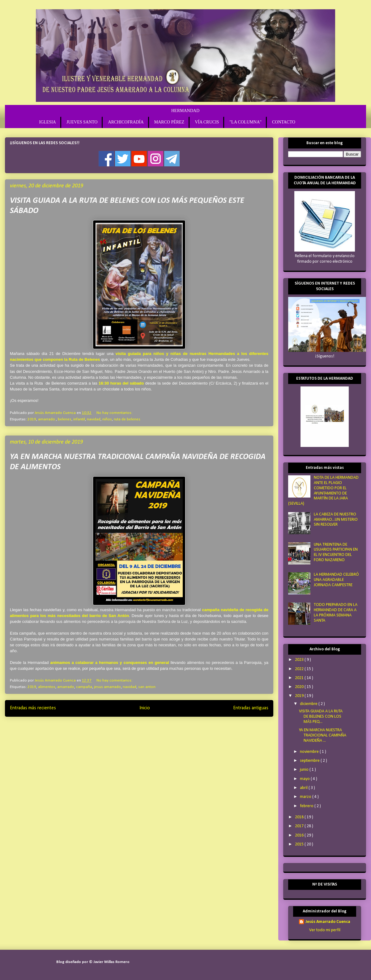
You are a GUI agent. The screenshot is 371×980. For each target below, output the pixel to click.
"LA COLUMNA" (245, 122)
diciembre (309, 704)
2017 (300, 826)
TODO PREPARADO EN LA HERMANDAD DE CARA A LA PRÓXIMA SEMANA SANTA (336, 613)
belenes (65, 419)
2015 (300, 844)
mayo (305, 779)
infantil (79, 419)
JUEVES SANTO (82, 122)
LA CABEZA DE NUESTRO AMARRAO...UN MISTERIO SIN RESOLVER (336, 520)
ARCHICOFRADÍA (126, 122)
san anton (147, 687)
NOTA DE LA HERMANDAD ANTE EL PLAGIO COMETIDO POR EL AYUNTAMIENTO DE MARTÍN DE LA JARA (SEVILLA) (323, 491)
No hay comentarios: (114, 413)
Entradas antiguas (251, 708)
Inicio (145, 708)
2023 (300, 660)
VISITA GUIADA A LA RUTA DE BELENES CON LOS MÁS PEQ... (321, 717)
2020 (300, 687)
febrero (307, 806)
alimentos (47, 687)
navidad (94, 419)
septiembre (310, 761)
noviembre (310, 752)
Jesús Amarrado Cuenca (328, 922)
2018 (300, 817)
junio (305, 770)
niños (107, 419)
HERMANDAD (185, 111)
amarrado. (47, 419)
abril (304, 788)
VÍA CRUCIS (207, 122)
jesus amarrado (107, 687)
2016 (300, 835)
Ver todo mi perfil (325, 930)
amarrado (66, 687)
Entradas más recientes (33, 708)
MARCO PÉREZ (169, 122)
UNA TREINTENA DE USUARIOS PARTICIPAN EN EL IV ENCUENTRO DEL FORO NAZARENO (336, 552)
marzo (306, 797)
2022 (300, 669)
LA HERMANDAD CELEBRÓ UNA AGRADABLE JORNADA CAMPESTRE (336, 580)
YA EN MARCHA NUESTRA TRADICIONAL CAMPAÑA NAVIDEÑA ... (323, 735)
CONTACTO (284, 122)
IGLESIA (48, 122)
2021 (300, 678)
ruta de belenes (127, 419)
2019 (32, 419)
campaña (84, 687)
